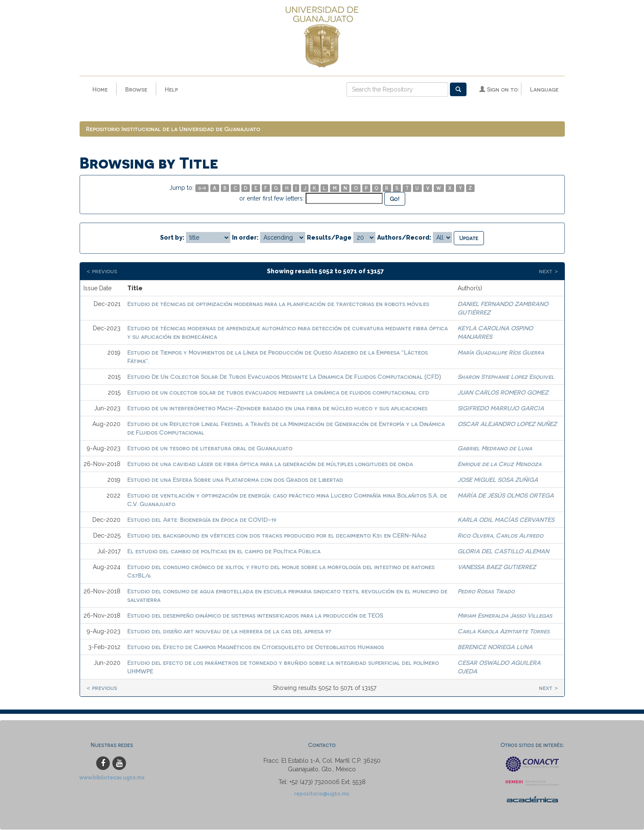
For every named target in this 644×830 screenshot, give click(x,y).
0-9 (202, 188)
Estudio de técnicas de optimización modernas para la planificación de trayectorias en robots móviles (278, 304)
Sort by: (172, 238)
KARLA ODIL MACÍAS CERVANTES (506, 519)
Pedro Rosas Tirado (486, 591)
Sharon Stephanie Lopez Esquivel (506, 376)
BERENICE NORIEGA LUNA (495, 647)
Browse (136, 89)
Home (100, 89)
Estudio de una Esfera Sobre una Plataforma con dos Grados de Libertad (235, 479)
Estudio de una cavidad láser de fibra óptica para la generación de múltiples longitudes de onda (270, 464)
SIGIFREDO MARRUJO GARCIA (501, 408)
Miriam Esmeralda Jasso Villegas (505, 615)
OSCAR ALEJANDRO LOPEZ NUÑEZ (507, 424)
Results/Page (329, 238)
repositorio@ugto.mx (322, 794)
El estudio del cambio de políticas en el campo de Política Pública (224, 551)
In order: (245, 238)
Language (544, 89)
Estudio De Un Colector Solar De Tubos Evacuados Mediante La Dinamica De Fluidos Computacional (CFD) (284, 376)
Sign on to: (499, 89)
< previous (102, 271)
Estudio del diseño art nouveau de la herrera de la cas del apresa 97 (229, 631)
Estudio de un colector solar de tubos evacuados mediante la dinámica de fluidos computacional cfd (278, 392)
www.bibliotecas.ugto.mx (112, 777)
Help (171, 89)
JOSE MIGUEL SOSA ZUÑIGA (498, 479)
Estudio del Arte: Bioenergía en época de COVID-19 (202, 519)
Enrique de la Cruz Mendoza (499, 464)
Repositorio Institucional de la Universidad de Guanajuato (173, 129)
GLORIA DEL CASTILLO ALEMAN (503, 551)
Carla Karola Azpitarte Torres (504, 631)
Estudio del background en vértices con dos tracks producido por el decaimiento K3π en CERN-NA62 (277, 535)
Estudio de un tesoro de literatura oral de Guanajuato (210, 448)
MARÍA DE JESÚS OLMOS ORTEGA (506, 495)
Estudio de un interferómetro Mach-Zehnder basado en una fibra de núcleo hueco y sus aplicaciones (277, 408)
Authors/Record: (404, 238)
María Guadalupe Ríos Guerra (501, 352)
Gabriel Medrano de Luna (495, 448)
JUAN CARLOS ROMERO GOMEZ (503, 392)
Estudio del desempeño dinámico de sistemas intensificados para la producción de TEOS (255, 615)
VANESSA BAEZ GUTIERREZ (497, 567)
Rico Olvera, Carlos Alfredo (500, 535)
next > (548, 271)
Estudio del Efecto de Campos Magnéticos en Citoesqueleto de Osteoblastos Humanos (256, 647)
